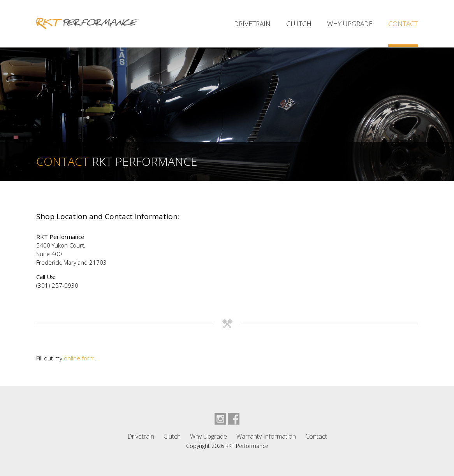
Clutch (299, 24)
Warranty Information (266, 436)
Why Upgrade (350, 24)
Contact (403, 24)
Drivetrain (252, 24)
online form (79, 358)
